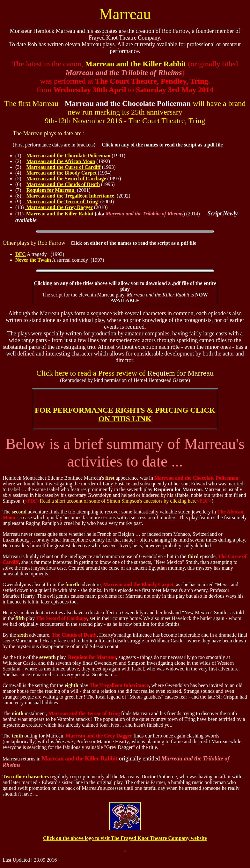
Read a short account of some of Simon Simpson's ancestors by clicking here (118, 501)
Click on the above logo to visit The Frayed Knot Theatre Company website (125, 838)
